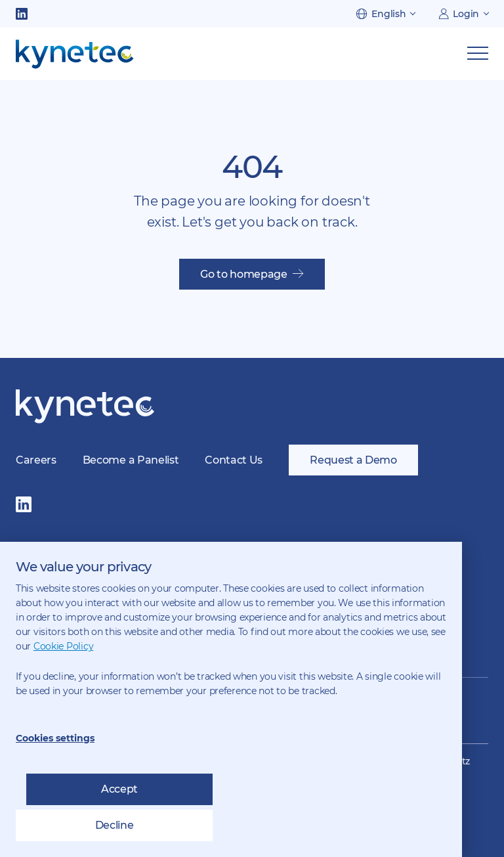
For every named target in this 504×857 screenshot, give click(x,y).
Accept (119, 789)
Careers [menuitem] (36, 460)
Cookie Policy (63, 646)
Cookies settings (55, 738)
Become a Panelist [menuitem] (131, 460)
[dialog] (231, 699)
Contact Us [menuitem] (234, 460)
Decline (115, 825)
